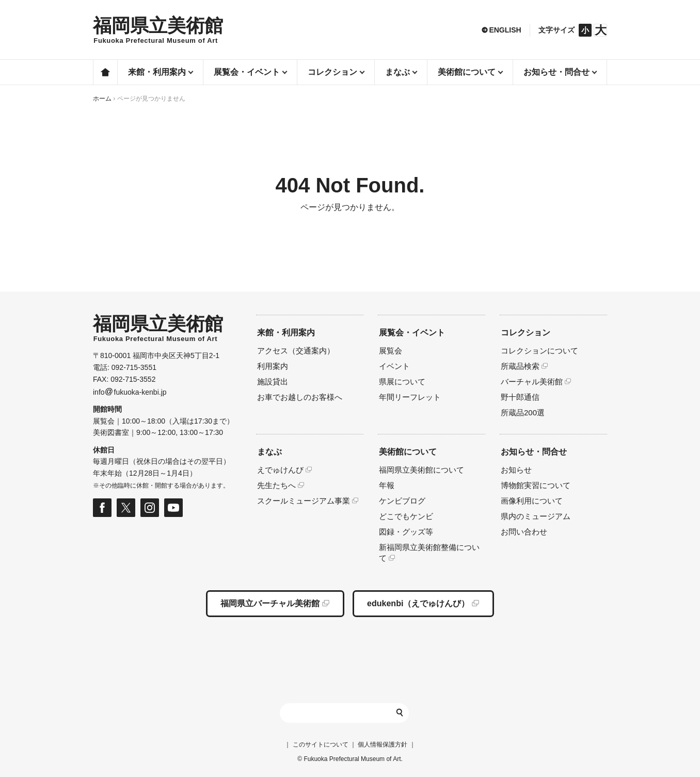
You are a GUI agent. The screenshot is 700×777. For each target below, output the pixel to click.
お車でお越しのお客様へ (300, 397)
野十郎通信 (520, 397)
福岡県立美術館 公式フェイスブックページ (102, 508)
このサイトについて (321, 744)
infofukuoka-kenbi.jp (130, 392)
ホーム (105, 72)
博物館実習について (536, 485)
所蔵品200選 (523, 412)
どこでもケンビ (406, 516)
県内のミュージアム (536, 516)
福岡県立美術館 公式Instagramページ (150, 508)
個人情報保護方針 (383, 744)
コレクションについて (539, 351)
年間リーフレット (410, 397)
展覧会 (391, 351)
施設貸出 (273, 382)
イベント (394, 366)
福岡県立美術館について (421, 470)
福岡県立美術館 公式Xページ (126, 508)
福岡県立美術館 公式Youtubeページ (173, 508)
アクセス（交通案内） (296, 351)
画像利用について (532, 501)
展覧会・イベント (412, 333)
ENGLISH (505, 30)
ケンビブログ (402, 501)
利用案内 (273, 366)
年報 (387, 485)
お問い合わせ (524, 532)
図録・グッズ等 (406, 532)
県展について (402, 382)
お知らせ (516, 470)
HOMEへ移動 (158, 30)
